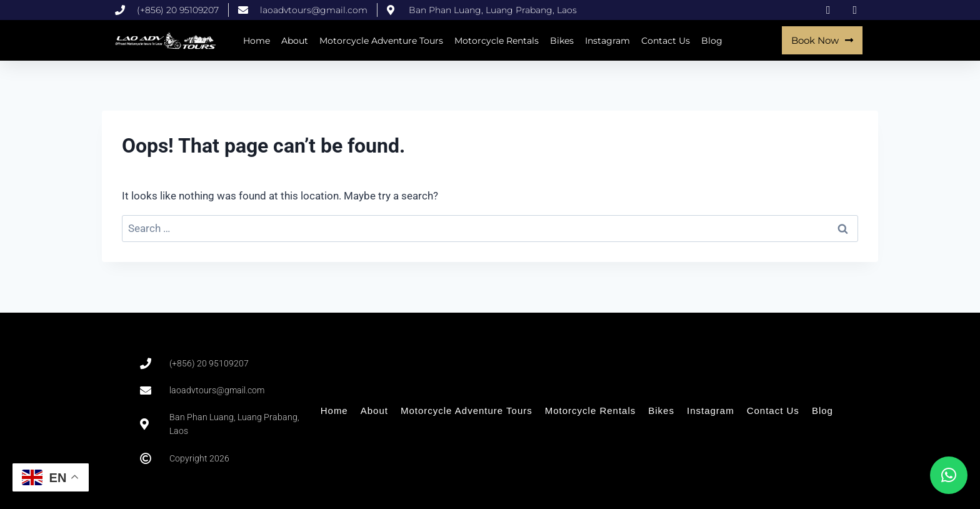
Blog (712, 41)
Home (257, 41)
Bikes (562, 41)
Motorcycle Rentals (497, 41)
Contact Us (666, 41)
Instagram (607, 41)
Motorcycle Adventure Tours (381, 41)
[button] (949, 475)
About (295, 41)
